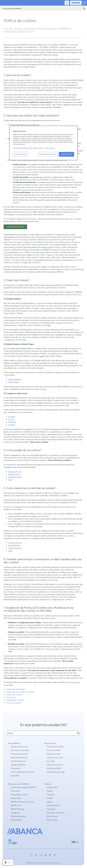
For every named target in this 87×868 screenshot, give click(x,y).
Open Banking (16, 820)
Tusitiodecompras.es (18, 816)
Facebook (12, 422)
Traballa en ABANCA (18, 765)
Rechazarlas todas (21, 154)
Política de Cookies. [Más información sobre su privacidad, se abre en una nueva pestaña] (49, 148)
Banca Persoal (52, 816)
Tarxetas (50, 791)
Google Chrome (15, 472)
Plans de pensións (53, 805)
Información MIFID (54, 768)
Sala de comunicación (19, 747)
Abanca (3, 3)
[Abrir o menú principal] (84, 3)
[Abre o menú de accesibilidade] (6, 862)
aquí (24, 337)
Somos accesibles (12, 703)
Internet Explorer (15, 477)
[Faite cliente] (76, 3)
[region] (43, 143)
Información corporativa (20, 750)
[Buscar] (42, 8)
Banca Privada (52, 820)
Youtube (11, 417)
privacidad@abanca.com (14, 252)
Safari (10, 480)
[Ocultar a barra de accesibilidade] (11, 862)
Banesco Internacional (19, 758)
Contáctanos (16, 768)
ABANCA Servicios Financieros (22, 802)
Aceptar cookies (66, 154)
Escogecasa (15, 813)
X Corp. (11, 419)
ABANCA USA (16, 805)
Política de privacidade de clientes (19, 692)
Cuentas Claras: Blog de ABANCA (23, 787)
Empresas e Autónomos (56, 813)
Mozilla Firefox (14, 474)
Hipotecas (50, 795)
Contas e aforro (53, 787)
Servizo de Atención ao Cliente (22, 772)
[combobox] (42, 733)
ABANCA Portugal (18, 809)
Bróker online (16, 798)
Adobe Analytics (15, 379)
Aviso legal (9, 697)
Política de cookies (13, 695)
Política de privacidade (14, 689)
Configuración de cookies (15, 227)
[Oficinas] (67, 3)
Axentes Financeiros (18, 761)
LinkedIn (12, 425)
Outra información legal (56, 772)
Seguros (50, 802)
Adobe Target (14, 382)
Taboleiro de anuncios (14, 700)
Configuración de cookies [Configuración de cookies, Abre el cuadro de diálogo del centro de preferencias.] (48, 154)
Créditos (50, 798)
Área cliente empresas (19, 795)
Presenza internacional (19, 754)
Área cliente (15, 791)
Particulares (51, 809)
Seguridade (15, 776)
